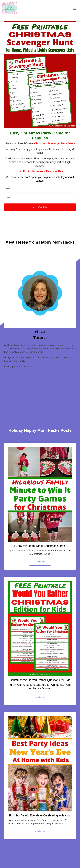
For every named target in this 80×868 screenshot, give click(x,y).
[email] (40, 189)
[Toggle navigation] (74, 8)
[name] (40, 197)
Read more (40, 562)
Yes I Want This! (40, 207)
